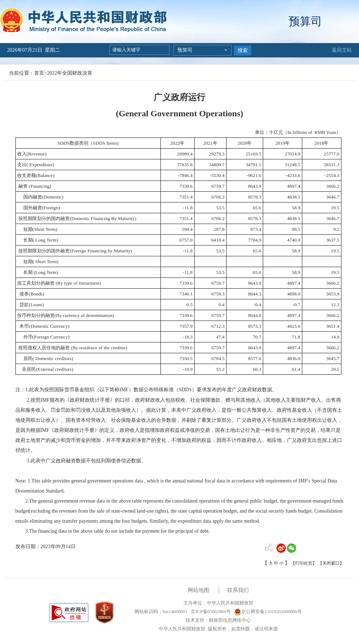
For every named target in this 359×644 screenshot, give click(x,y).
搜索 (243, 50)
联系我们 (238, 590)
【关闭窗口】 (331, 563)
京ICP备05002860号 (210, 612)
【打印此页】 (304, 563)
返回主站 (342, 50)
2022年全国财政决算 (70, 73)
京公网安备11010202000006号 (268, 612)
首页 (39, 73)
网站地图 (199, 590)
